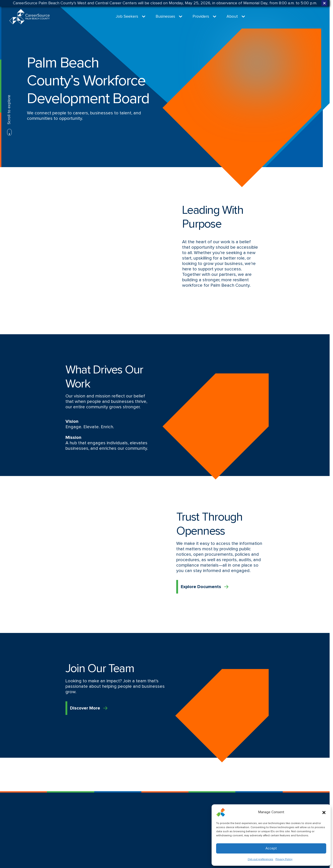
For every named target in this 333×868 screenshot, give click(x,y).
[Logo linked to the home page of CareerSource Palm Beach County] (29, 17)
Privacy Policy (284, 859)
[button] (324, 812)
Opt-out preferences (260, 859)
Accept (271, 848)
